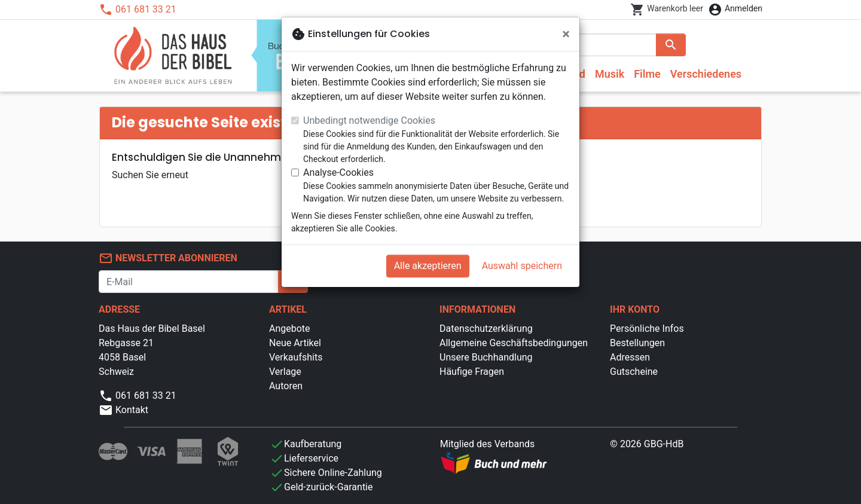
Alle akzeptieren (428, 266)
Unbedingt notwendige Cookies (369, 120)
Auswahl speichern (522, 266)
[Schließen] (566, 34)
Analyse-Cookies (338, 172)
